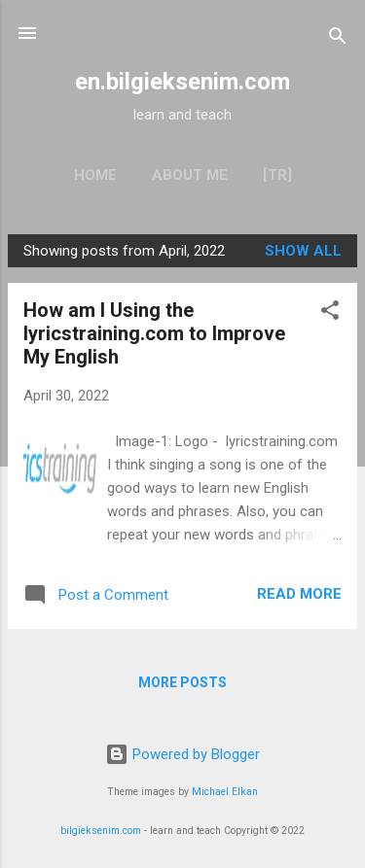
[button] (330, 313)
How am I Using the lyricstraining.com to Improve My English (154, 333)
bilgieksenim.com (101, 831)
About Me (190, 175)
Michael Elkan (225, 792)
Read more (299, 594)
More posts (182, 682)
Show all (303, 251)
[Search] (338, 39)
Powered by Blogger (182, 754)
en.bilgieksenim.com (182, 82)
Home (95, 175)
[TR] (277, 175)
